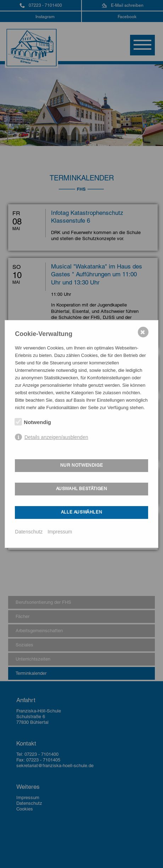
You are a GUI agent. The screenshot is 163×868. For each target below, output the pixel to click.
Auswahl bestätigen (82, 489)
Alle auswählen (81, 512)
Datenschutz (29, 532)
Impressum (60, 532)
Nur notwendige (81, 465)
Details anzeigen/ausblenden (56, 437)
